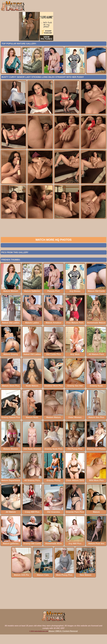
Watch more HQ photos (53, 249)
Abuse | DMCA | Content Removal (63, 641)
